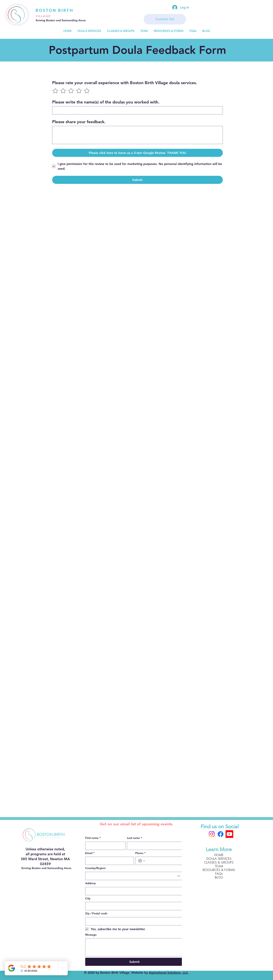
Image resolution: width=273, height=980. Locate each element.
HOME (219, 855)
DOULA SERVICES (219, 859)
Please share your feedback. (79, 122)
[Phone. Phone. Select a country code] (142, 861)
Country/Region (95, 868)
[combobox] (134, 876)
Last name (134, 838)
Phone (140, 853)
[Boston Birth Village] (229, 834)
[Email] (108, 861)
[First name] (104, 846)
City (88, 898)
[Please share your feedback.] (137, 135)
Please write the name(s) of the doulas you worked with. (106, 102)
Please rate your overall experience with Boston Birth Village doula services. (125, 83)
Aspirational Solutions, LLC (169, 973)
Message (91, 935)
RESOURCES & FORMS (219, 870)
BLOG (219, 877)
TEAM (219, 866)
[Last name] (154, 846)
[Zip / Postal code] (133, 921)
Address (90, 883)
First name (93, 838)
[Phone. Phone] (163, 861)
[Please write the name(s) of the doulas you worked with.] (136, 110)
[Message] (134, 947)
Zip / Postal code (96, 913)
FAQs (219, 874)
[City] (133, 906)
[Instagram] (212, 834)
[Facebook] (221, 834)
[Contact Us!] (165, 19)
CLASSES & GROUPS (219, 862)
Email (90, 853)
